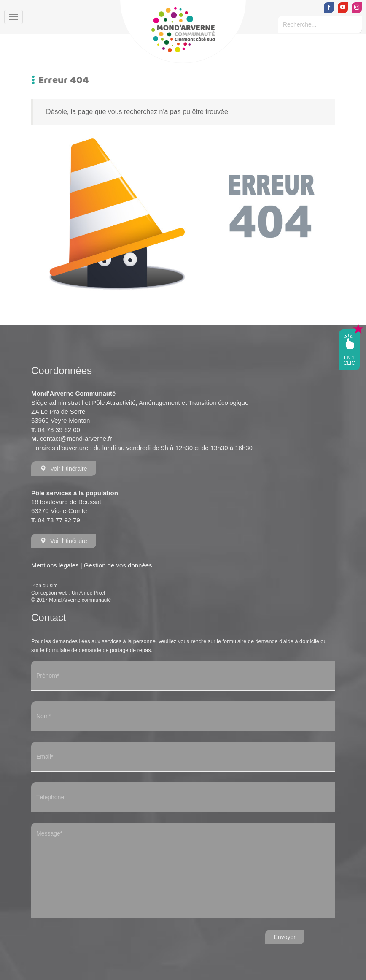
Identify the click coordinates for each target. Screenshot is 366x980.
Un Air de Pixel (88, 593)
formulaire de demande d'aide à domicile (271, 641)
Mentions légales (55, 565)
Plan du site (44, 586)
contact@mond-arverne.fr (76, 438)
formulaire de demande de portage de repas (98, 650)
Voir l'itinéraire (64, 469)
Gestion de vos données (118, 565)
